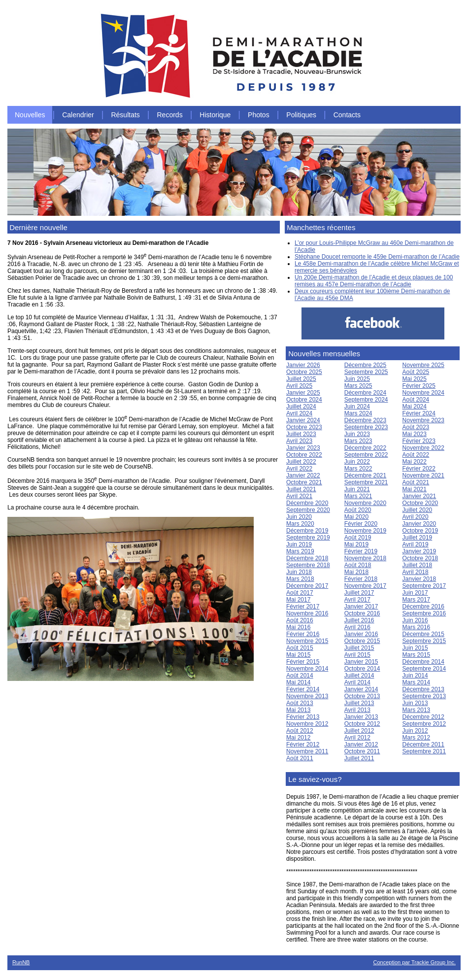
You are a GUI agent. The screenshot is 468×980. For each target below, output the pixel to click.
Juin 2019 (299, 544)
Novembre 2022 (423, 448)
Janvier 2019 (419, 551)
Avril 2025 (299, 386)
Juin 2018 (299, 572)
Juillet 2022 (301, 462)
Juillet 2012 (359, 731)
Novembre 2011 (307, 751)
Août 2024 (416, 400)
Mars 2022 (358, 469)
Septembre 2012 (424, 724)
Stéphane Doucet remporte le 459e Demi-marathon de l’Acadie (377, 257)
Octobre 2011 (362, 751)
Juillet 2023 (301, 434)
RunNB (21, 962)
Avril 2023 (299, 441)
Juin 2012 (415, 731)
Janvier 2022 (303, 475)
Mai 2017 (298, 600)
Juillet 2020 (418, 510)
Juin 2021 (357, 489)
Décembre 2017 (307, 586)
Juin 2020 (299, 517)
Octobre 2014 (362, 669)
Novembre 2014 (307, 669)
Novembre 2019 (365, 531)
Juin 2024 (357, 406)
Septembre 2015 (424, 641)
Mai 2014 (298, 682)
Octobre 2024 (304, 400)
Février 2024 (419, 413)
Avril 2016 (357, 627)
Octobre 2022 (304, 455)
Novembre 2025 (423, 365)
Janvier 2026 (303, 365)
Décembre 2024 (365, 393)
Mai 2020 (356, 517)
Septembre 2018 (308, 565)
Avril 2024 (299, 413)
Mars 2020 (300, 524)
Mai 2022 (415, 462)
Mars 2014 (417, 682)
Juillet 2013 (359, 703)
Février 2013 (303, 717)
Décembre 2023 (365, 420)
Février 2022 (419, 469)
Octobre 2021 (304, 482)
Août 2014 (300, 676)
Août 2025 (416, 372)
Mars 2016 (417, 627)
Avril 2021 (299, 496)
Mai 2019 (356, 544)
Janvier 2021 (419, 496)
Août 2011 (300, 758)
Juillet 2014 (359, 676)
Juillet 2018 (418, 565)
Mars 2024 (358, 413)
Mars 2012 (417, 738)
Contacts (347, 115)
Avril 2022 (299, 469)
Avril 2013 (357, 710)
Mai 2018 (356, 572)
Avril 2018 (416, 572)
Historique (215, 115)
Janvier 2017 (361, 607)
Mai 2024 (415, 406)
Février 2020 (361, 524)
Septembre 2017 (424, 586)
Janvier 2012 (361, 744)
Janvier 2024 (303, 420)
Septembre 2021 (366, 482)
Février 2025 (419, 386)
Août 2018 (358, 565)
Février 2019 (361, 551)
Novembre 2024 (423, 393)
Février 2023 (419, 441)
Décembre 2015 (423, 634)
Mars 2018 (300, 579)
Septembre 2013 (424, 696)
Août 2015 (300, 648)
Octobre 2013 (362, 696)
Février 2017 (303, 607)
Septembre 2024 (366, 400)
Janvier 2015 (361, 662)
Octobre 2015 (362, 641)
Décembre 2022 (365, 448)
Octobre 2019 (420, 531)
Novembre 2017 (365, 586)
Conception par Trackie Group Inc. (414, 962)
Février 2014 (303, 689)
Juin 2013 (415, 703)
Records (170, 115)
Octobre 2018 (420, 558)
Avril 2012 (357, 738)
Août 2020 (358, 510)
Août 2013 (300, 703)
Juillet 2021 (301, 489)
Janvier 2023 (303, 448)
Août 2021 (416, 482)
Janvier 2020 (419, 524)
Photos (259, 115)
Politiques (301, 115)
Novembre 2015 (307, 641)
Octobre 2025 (304, 372)
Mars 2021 (358, 496)
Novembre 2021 (423, 475)
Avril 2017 (357, 600)
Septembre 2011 (424, 751)
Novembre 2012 (307, 724)
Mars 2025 (358, 386)
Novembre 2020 (365, 503)
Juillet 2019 (418, 538)
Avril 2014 (357, 682)
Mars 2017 (417, 600)
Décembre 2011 (423, 744)
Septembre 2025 (366, 372)
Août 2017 (300, 593)
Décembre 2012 (423, 717)
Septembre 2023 (366, 427)
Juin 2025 (357, 379)
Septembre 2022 (366, 455)
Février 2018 (361, 579)
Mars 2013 (417, 710)
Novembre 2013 (307, 696)
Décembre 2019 (307, 531)
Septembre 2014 (424, 669)
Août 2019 (358, 538)
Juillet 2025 (301, 379)
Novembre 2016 (307, 613)
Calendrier (78, 115)
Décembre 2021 (365, 475)
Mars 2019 (300, 551)
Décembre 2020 (307, 503)
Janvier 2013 (361, 717)
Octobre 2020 (420, 503)
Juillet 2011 (359, 758)
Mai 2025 (415, 379)
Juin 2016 (415, 620)
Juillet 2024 (301, 406)
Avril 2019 (416, 544)
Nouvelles (30, 115)
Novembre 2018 (365, 558)
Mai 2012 (298, 738)
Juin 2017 (415, 593)
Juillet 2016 (359, 620)
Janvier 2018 (419, 579)
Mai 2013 (298, 710)
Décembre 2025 (365, 365)
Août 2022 (416, 455)
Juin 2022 (357, 462)
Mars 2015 (417, 655)
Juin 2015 (415, 648)
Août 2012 (300, 731)
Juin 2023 (357, 434)
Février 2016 (303, 634)
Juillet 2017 (359, 593)
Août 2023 (416, 427)
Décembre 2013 (423, 689)
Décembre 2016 (423, 607)
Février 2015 (303, 662)
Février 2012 (303, 744)
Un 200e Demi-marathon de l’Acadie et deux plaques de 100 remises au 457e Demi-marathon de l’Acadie (374, 281)
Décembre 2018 (307, 558)
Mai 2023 (415, 434)
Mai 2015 (298, 655)
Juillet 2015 (359, 648)
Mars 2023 (358, 441)
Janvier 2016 (361, 634)
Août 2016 (300, 620)
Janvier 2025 (303, 393)
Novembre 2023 (423, 420)
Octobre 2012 (362, 724)
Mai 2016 (298, 627)
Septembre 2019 (308, 538)
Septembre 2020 (308, 510)
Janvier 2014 (361, 689)
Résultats (125, 115)
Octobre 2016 (362, 613)
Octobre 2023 (304, 427)
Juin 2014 (415, 676)
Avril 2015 (357, 655)
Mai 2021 (415, 489)
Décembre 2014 (423, 662)
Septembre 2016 (424, 613)
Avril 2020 (416, 517)
